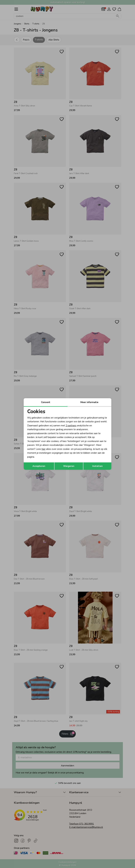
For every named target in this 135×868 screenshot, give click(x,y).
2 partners (71, 426)
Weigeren (69, 466)
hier (44, 449)
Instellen (97, 466)
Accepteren (39, 466)
